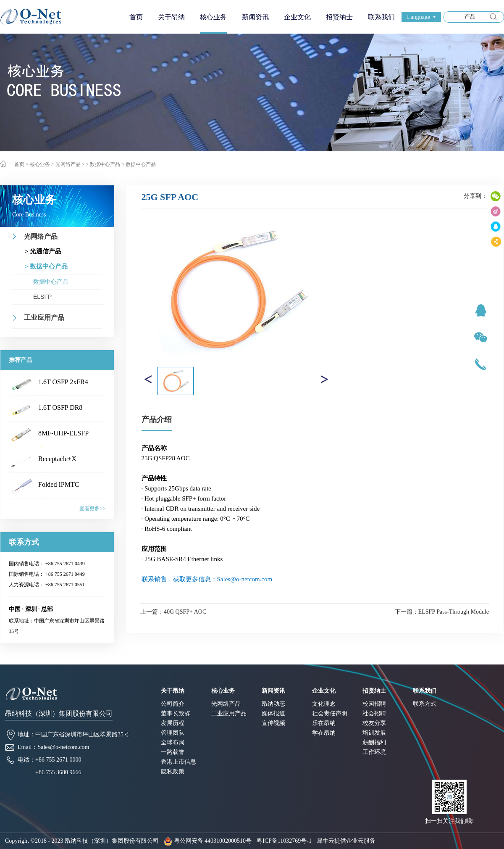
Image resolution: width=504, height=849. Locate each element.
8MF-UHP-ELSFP (63, 433)
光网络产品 (68, 164)
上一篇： (173, 612)
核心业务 (40, 164)
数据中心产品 (141, 164)
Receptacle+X (57, 459)
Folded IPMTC (59, 484)
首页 (136, 17)
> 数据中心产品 (103, 164)
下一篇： (442, 612)
